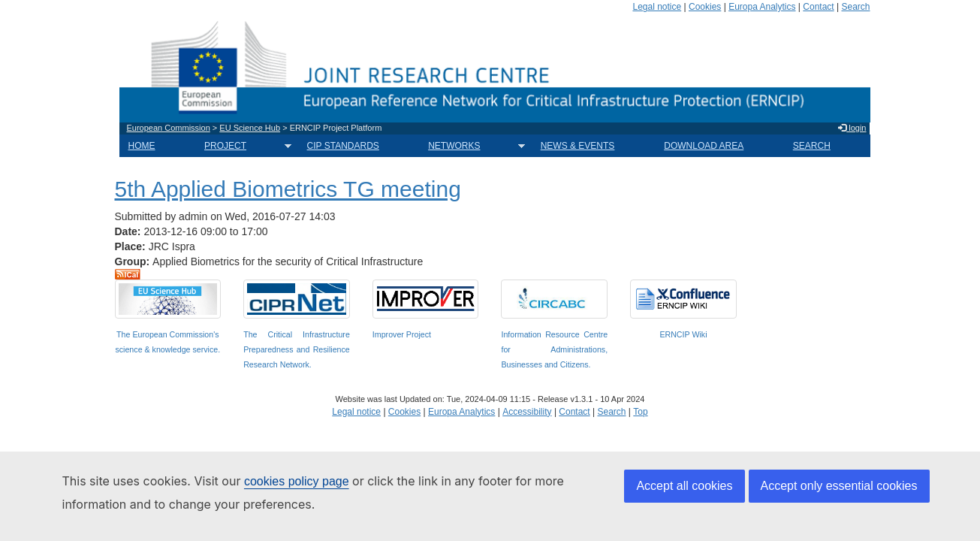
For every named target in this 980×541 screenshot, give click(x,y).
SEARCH (812, 146)
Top (640, 412)
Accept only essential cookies (839, 486)
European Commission (169, 128)
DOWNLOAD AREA (704, 146)
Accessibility (527, 412)
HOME (142, 146)
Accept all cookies (684, 486)
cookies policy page (297, 481)
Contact (818, 7)
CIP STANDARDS (343, 146)
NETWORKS (472, 146)
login (852, 128)
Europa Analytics (762, 7)
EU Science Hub (250, 128)
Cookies (705, 7)
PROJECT (243, 146)
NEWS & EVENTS (578, 146)
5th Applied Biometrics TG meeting (288, 189)
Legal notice (657, 7)
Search (855, 7)
